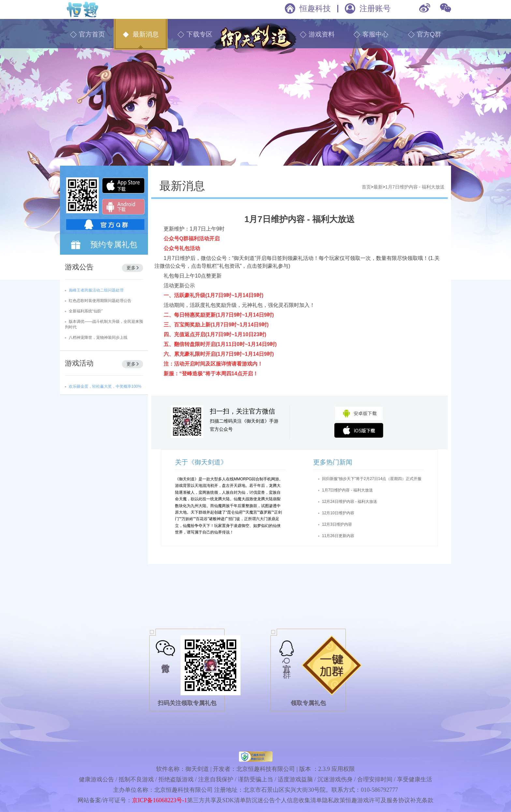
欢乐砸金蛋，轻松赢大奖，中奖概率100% (105, 386)
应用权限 (343, 769)
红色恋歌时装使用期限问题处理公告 (100, 301)
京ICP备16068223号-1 (160, 800)
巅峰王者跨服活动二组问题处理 (96, 290)
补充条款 (422, 800)
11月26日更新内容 (338, 536)
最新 (378, 187)
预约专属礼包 (114, 244)
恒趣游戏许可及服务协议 (378, 800)
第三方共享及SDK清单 (216, 800)
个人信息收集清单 (299, 800)
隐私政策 (334, 800)
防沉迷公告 (260, 800)
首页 (366, 187)
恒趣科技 (315, 8)
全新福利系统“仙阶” (86, 311)
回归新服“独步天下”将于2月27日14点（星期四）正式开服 (372, 479)
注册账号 (375, 8)
